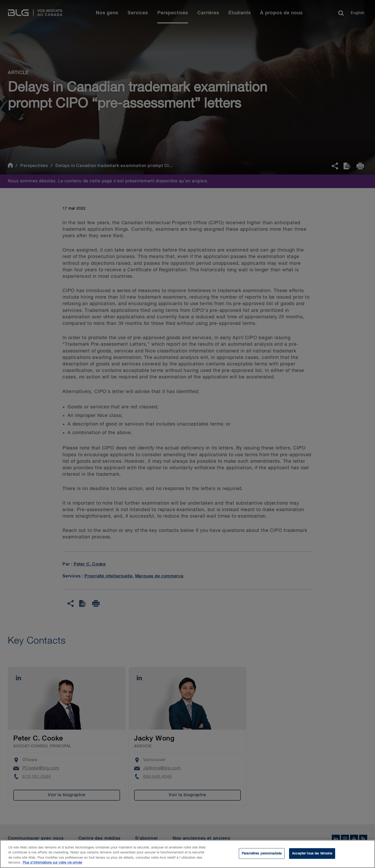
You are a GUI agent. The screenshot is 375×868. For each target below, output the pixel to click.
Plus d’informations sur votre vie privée (52, 865)
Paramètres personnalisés (262, 856)
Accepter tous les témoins (312, 856)
